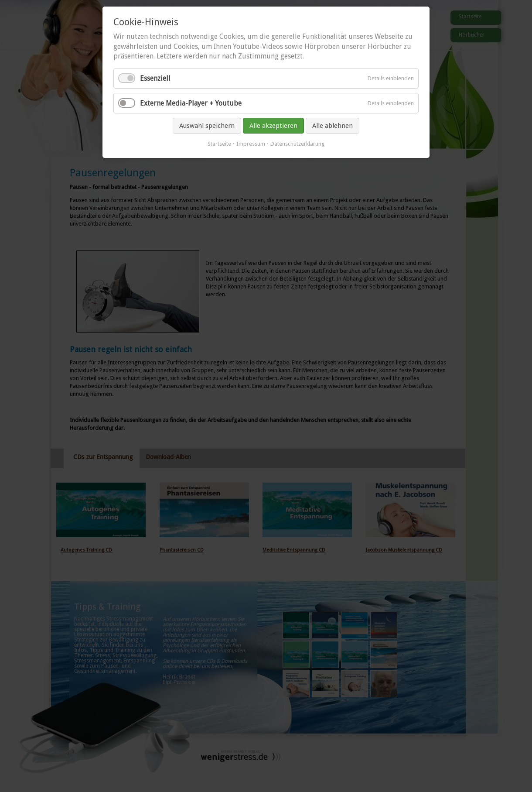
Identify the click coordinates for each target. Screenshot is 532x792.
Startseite (219, 144)
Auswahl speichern (207, 126)
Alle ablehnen (332, 126)
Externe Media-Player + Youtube (191, 103)
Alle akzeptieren (273, 126)
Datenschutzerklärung (298, 144)
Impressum (251, 144)
